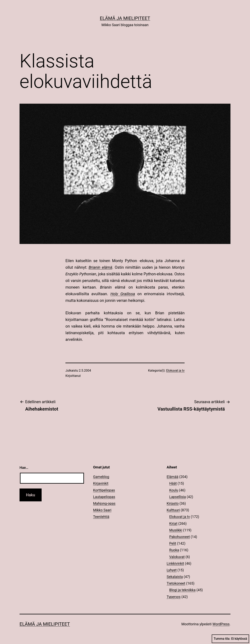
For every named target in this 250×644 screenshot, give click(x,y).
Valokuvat (177, 557)
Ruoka (174, 550)
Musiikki (176, 530)
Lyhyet (172, 570)
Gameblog (101, 477)
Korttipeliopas (104, 490)
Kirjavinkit (101, 483)
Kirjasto (173, 503)
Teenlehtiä (101, 517)
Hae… (24, 468)
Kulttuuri (173, 510)
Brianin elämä (100, 267)
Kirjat (173, 523)
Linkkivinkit (175, 563)
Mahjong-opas (104, 503)
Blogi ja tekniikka (183, 590)
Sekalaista (175, 577)
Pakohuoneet (180, 537)
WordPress (221, 624)
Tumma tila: (230, 639)
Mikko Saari (102, 510)
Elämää (172, 477)
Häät (173, 483)
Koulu (174, 490)
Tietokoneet (176, 583)
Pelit (173, 543)
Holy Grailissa (123, 294)
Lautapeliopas (104, 497)
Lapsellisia (178, 497)
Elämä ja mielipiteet (125, 18)
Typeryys (174, 597)
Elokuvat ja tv (175, 371)
